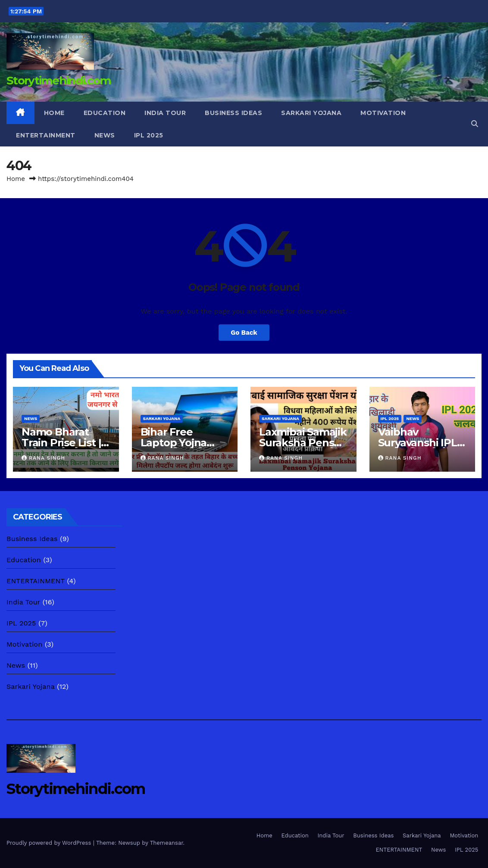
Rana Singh (43, 458)
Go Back (244, 333)
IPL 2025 (149, 135)
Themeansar (167, 843)
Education (105, 113)
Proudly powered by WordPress (50, 843)
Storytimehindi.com (59, 81)
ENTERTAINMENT (46, 135)
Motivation (383, 113)
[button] (475, 124)
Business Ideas (233, 113)
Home (54, 113)
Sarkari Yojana (311, 113)
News (105, 135)
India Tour (165, 113)
